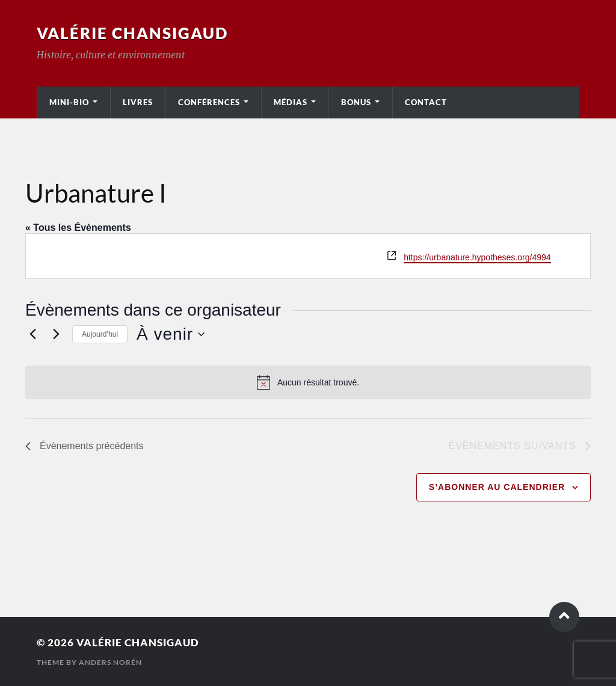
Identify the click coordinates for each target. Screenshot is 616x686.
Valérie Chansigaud (132, 33)
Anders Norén (110, 662)
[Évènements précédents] (32, 334)
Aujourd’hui (100, 334)
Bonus (356, 102)
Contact (426, 102)
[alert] (308, 382)
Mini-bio (69, 102)
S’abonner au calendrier (497, 487)
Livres (138, 102)
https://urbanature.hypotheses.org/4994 (477, 257)
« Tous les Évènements (78, 228)
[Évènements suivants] (56, 334)
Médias (291, 102)
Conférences (209, 102)
